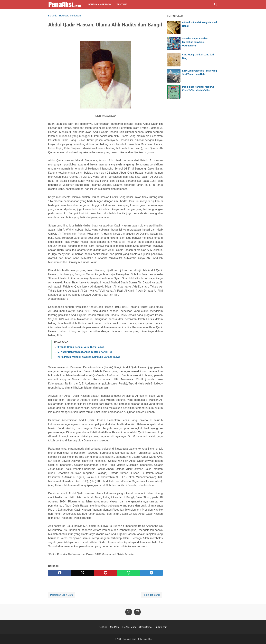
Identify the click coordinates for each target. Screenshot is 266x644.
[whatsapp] (128, 573)
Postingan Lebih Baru (62, 595)
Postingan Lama (151, 595)
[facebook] (60, 573)
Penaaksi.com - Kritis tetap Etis (137, 639)
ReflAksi (103, 627)
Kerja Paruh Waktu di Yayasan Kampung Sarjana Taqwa (89, 357)
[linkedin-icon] (137, 612)
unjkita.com (161, 627)
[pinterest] (105, 573)
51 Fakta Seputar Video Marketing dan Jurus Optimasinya (195, 42)
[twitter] (83, 573)
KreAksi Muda (129, 627)
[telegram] (151, 573)
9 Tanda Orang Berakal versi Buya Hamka (81, 347)
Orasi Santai (146, 627)
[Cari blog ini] (216, 4)
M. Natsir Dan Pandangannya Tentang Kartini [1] (85, 352)
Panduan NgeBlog (100, 4)
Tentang (122, 4)
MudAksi (115, 627)
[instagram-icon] (129, 612)
